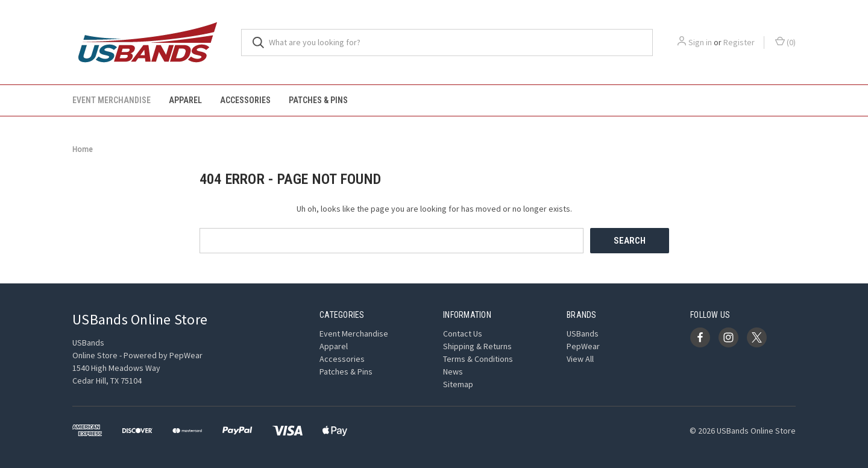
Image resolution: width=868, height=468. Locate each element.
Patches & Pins (318, 100)
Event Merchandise (112, 100)
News (453, 372)
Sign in (700, 42)
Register (739, 42)
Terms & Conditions (478, 359)
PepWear (583, 346)
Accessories (245, 100)
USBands (583, 334)
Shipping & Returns (477, 346)
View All (580, 359)
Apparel (185, 100)
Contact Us (463, 334)
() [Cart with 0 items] (785, 42)
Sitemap (458, 384)
